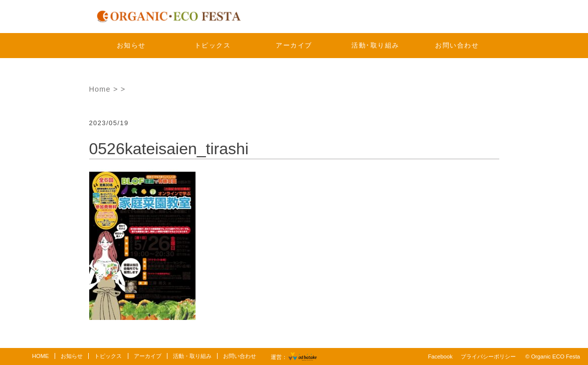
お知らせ (131, 45)
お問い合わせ (457, 45)
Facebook (440, 356)
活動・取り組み (192, 356)
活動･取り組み (375, 45)
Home (100, 89)
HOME (41, 356)
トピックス (213, 45)
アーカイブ (294, 45)
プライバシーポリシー (488, 356)
